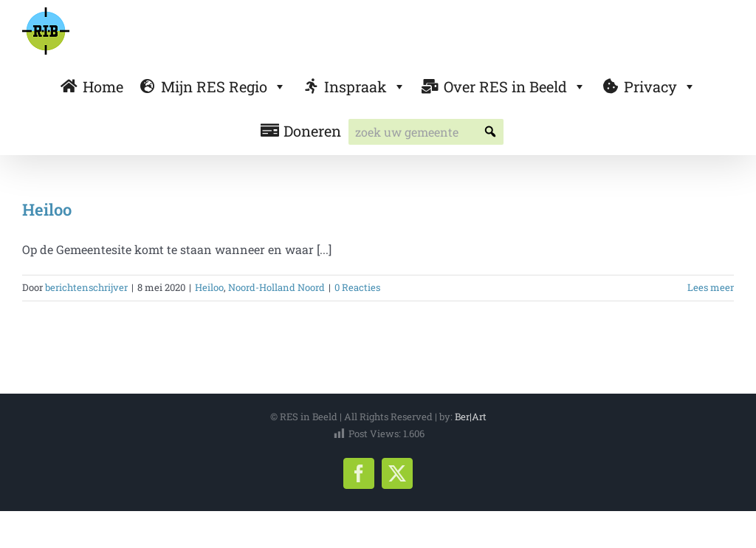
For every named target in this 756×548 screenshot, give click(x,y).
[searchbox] (426, 132)
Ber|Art (471, 417)
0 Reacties (357, 287)
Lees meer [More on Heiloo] (711, 287)
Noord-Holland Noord (276, 287)
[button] (491, 132)
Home (103, 86)
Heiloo (47, 209)
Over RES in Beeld (515, 86)
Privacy (660, 86)
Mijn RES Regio (224, 86)
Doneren (312, 131)
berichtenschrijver (86, 287)
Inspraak (365, 86)
